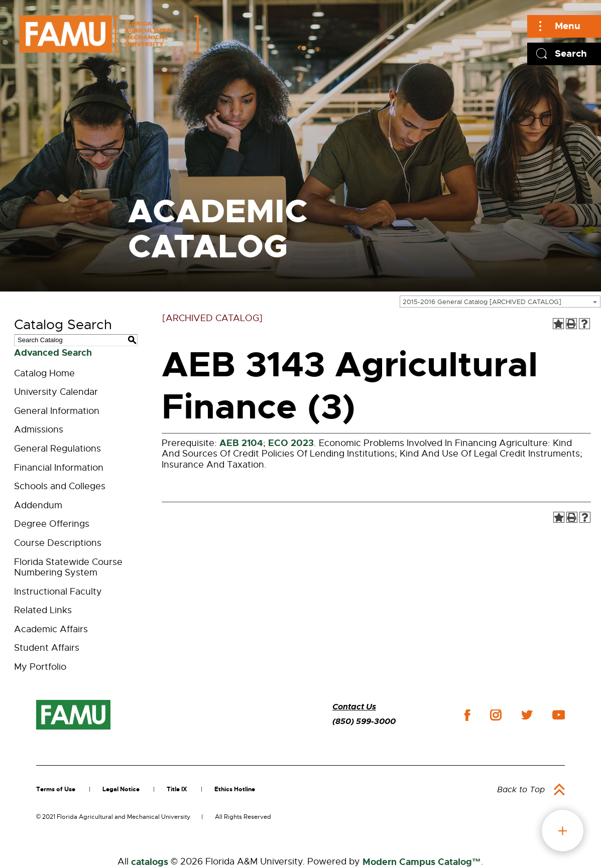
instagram (496, 715)
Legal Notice (121, 789)
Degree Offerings (52, 524)
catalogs (150, 862)
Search (571, 53)
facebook (467, 715)
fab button (563, 831)
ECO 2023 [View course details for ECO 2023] (291, 443)
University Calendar (56, 392)
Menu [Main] (568, 26)
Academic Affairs (51, 629)
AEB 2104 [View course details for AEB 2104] (241, 443)
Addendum (38, 505)
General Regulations (57, 449)
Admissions (39, 429)
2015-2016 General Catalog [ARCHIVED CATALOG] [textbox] (482, 302)
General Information (57, 411)
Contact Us (354, 707)
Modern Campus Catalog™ (422, 862)
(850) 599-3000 (364, 721)
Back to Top (521, 790)
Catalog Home (44, 373)
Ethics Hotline (235, 789)
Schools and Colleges (60, 486)
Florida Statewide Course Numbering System (68, 567)
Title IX (177, 789)
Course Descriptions (58, 543)
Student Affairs (47, 648)
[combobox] (500, 302)
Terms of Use (56, 789)
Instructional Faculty (58, 592)
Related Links (43, 610)
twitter (527, 715)
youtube (559, 715)
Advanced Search (53, 353)
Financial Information (59, 468)
